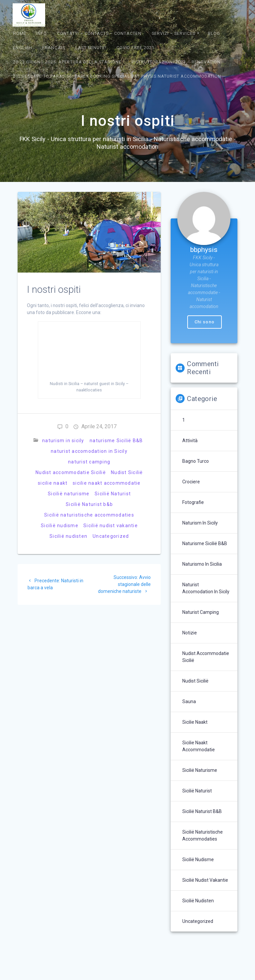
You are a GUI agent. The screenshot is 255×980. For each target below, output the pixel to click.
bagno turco (196, 461)
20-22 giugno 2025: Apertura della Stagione (67, 62)
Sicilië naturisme (69, 494)
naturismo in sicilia (202, 564)
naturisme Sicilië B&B (116, 441)
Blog (214, 33)
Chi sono (205, 322)
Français (54, 48)
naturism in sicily (63, 441)
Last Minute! (91, 48)
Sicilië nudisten (68, 536)
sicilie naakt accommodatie (107, 483)
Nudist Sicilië (127, 472)
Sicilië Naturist (113, 494)
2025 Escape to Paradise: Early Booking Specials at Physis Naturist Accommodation (117, 76)
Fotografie (193, 502)
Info (42, 33)
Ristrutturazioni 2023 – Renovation (176, 62)
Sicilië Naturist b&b (89, 504)
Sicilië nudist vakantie (111, 526)
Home (20, 33)
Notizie (190, 633)
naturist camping (89, 462)
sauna (189, 701)
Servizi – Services (173, 33)
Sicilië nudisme (60, 526)
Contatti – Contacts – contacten (99, 33)
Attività (190, 441)
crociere (191, 482)
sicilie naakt (53, 483)
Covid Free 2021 (135, 48)
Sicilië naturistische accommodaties (89, 515)
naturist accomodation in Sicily (89, 451)
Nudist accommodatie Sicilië (71, 472)
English (23, 48)
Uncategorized (111, 536)
